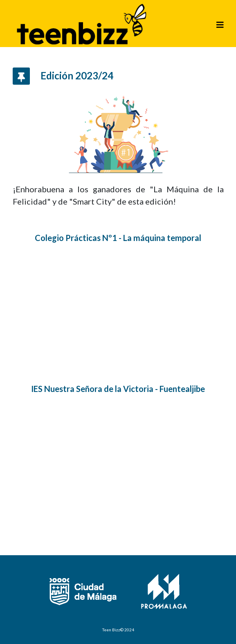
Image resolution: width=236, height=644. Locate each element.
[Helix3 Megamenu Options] (220, 25)
